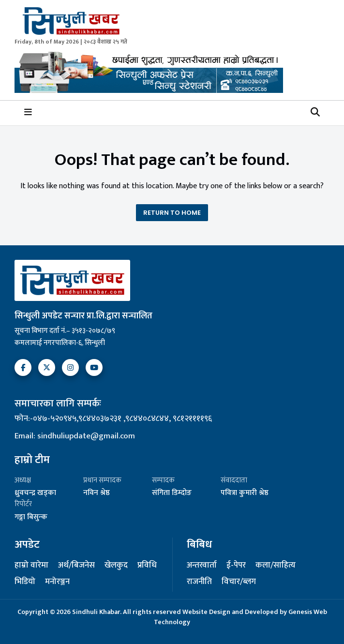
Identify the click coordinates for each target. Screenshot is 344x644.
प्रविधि (147, 566)
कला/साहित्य (276, 566)
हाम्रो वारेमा (31, 566)
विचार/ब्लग (239, 582)
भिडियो (25, 582)
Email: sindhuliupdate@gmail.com (75, 436)
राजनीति (199, 582)
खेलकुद (116, 566)
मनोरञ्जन (57, 582)
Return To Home (172, 213)
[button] (315, 113)
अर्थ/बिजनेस (76, 566)
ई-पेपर (236, 566)
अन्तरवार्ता (202, 566)
